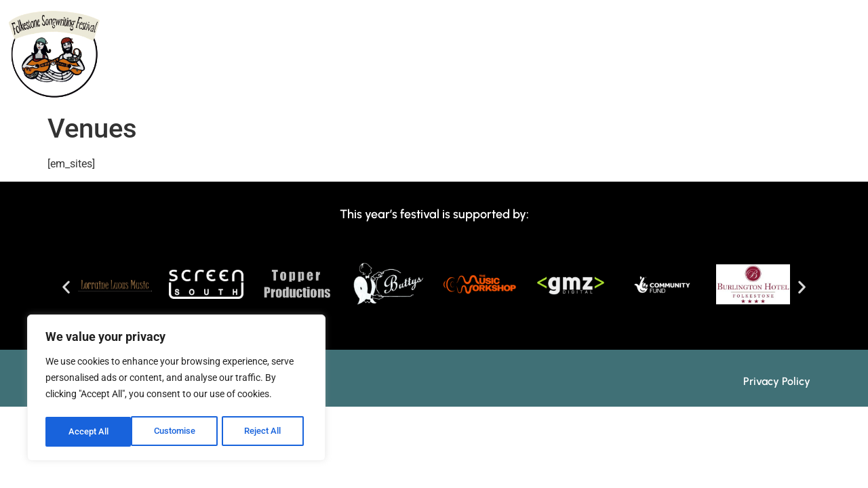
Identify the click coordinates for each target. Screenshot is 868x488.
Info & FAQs (569, 88)
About (249, 88)
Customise (89, 432)
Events (485, 88)
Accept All (266, 432)
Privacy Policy (777, 381)
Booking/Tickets (685, 88)
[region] (176, 390)
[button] (66, 286)
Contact (790, 88)
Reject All (178, 432)
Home (182, 88)
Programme (332, 88)
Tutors (416, 88)
